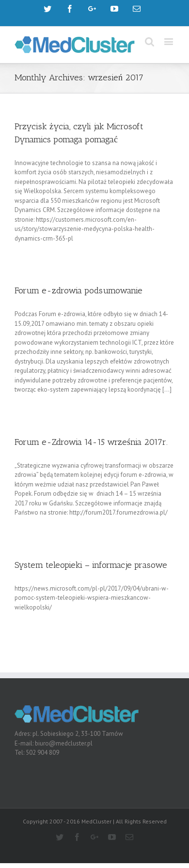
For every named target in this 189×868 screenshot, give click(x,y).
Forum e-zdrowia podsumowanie (79, 290)
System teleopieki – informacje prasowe (91, 565)
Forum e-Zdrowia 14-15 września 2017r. (91, 442)
